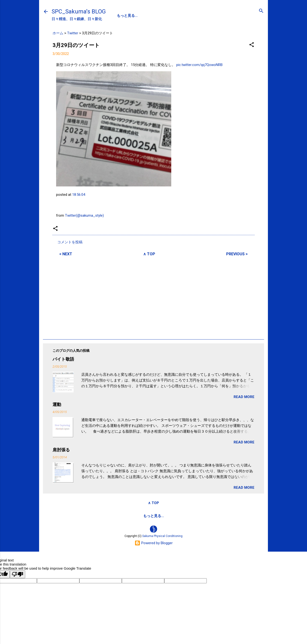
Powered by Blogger (154, 543)
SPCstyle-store (189, 516)
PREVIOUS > (237, 254)
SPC (121, 16)
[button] (252, 45)
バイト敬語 (63, 359)
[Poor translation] (18, 574)
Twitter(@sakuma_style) (84, 215)
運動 (57, 404)
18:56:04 (79, 195)
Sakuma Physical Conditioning (162, 536)
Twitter (73, 33)
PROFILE (140, 16)
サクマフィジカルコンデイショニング (136, 516)
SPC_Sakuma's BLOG (79, 12)
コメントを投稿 (70, 242)
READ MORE (244, 397)
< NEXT (66, 254)
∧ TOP (149, 254)
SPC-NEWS (166, 16)
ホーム (58, 33)
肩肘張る (61, 450)
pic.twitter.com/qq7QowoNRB (199, 65)
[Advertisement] (153, 297)
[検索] (261, 11)
